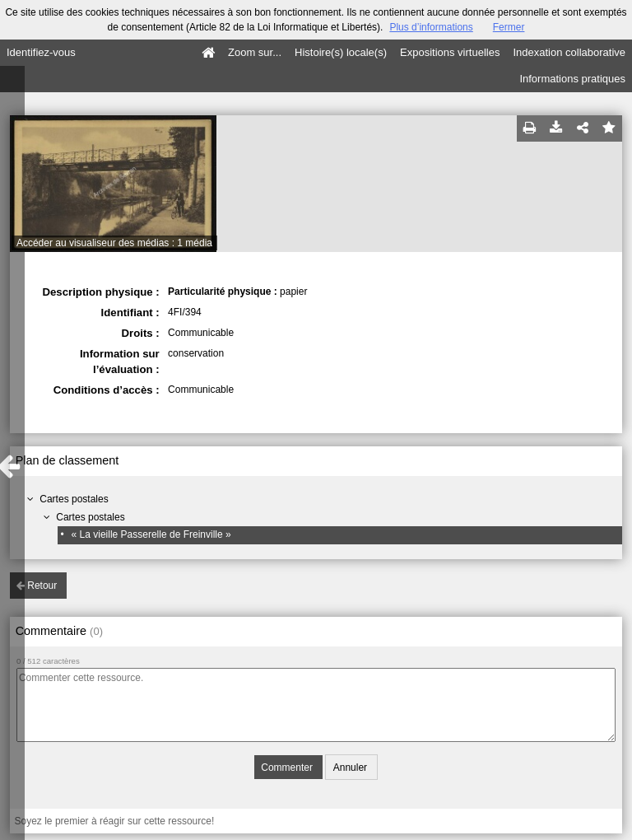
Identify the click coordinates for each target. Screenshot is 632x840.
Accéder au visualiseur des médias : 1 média (114, 243)
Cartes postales (74, 499)
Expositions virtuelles (450, 52)
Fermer (509, 27)
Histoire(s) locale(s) (341, 52)
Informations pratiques (572, 79)
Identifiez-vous (41, 52)
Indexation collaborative (569, 52)
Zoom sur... (255, 52)
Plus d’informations (431, 27)
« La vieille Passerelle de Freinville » (151, 534)
